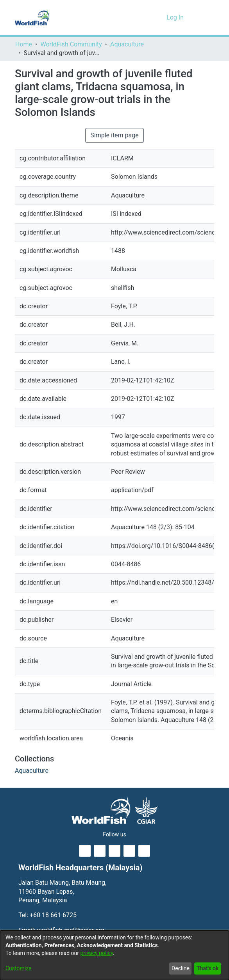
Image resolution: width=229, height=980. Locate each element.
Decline (179, 968)
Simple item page (114, 135)
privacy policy (101, 953)
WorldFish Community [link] (71, 44)
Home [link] (24, 44)
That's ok (207, 968)
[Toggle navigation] (203, 18)
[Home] (32, 18)
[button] (148, 18)
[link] (31, 771)
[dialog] (114, 955)
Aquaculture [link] (127, 44)
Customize (18, 968)
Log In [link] (176, 18)
